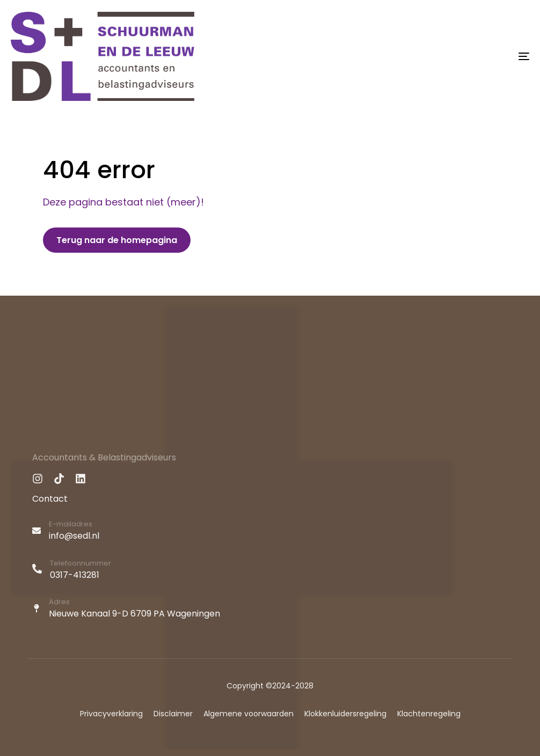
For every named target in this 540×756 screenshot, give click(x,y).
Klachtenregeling (429, 714)
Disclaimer (173, 714)
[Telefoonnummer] (270, 571)
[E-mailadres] (270, 532)
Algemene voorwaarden (249, 714)
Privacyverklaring (111, 714)
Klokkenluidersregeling (345, 714)
